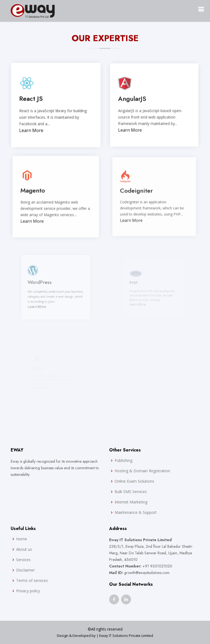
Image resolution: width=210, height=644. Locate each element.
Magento (34, 191)
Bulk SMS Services (131, 492)
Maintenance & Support (136, 512)
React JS (32, 99)
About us (24, 549)
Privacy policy (28, 591)
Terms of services (32, 581)
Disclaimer (25, 570)
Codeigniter (137, 192)
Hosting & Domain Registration (142, 471)
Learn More (32, 131)
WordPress (42, 283)
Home (22, 539)
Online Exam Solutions (134, 481)
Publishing (123, 461)
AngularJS (133, 99)
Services (23, 560)
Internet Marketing (131, 502)
